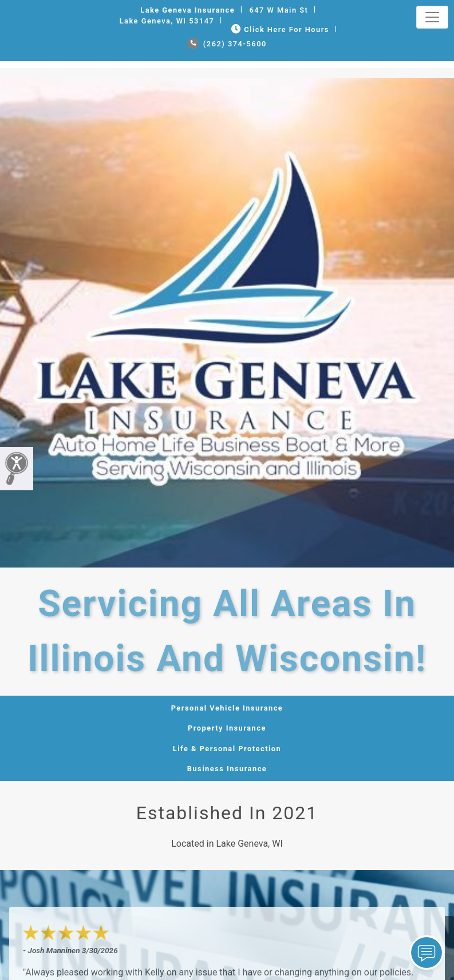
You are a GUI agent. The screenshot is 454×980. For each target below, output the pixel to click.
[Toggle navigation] (432, 17)
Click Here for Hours (279, 29)
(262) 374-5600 (227, 44)
